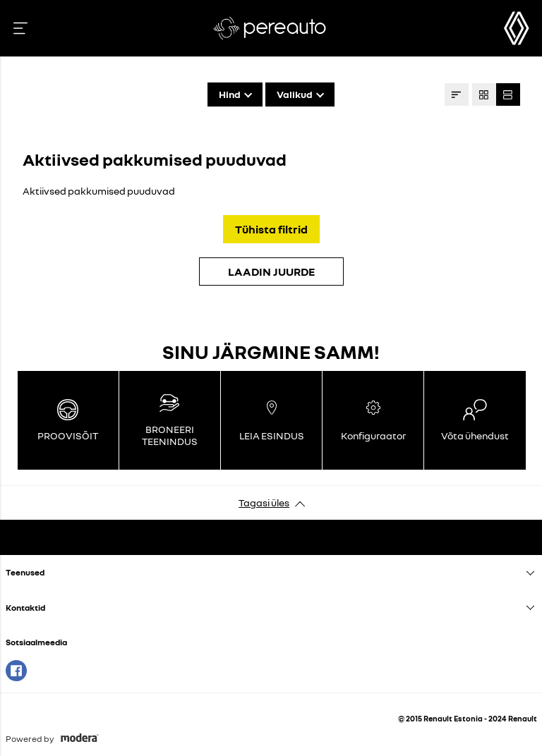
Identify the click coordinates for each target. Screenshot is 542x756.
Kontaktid (25, 608)
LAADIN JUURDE (271, 272)
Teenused (25, 572)
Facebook (16, 671)
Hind (230, 94)
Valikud (295, 94)
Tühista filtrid (271, 229)
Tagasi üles (264, 502)
